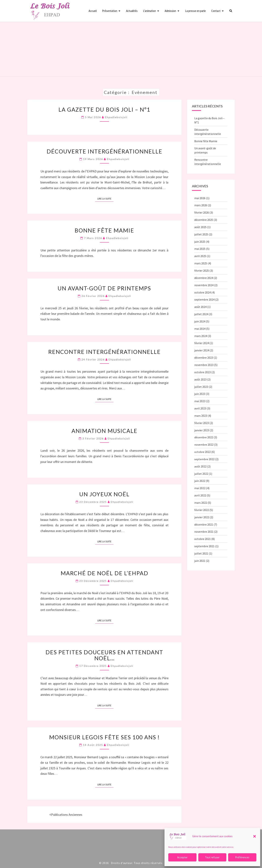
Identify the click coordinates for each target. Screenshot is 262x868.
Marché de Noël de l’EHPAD (104, 573)
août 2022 (200, 466)
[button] (255, 836)
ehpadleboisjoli (116, 117)
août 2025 (200, 227)
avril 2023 (200, 408)
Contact (216, 11)
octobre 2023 (203, 372)
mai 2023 (200, 401)
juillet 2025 (201, 234)
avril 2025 (200, 256)
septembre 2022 (204, 459)
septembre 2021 (204, 546)
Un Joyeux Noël (104, 494)
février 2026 (202, 212)
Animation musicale (104, 431)
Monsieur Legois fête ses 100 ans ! (104, 737)
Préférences (242, 857)
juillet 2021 (201, 553)
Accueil (93, 11)
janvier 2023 (202, 430)
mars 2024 (201, 336)
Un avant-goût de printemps (104, 288)
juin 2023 (200, 394)
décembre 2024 (204, 278)
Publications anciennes (66, 815)
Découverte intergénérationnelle (104, 151)
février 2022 (202, 510)
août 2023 (200, 379)
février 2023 (202, 423)
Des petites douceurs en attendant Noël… (104, 655)
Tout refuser (212, 857)
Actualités (132, 11)
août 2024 (200, 307)
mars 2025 (201, 263)
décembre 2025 (204, 220)
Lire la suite (105, 198)
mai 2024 (200, 329)
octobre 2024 (203, 292)
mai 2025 (200, 249)
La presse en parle (195, 11)
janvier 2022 (202, 517)
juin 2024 (200, 321)
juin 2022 (200, 481)
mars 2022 (201, 503)
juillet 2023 (201, 387)
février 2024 (202, 343)
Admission (170, 11)
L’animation (149, 11)
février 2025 (202, 271)
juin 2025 (200, 242)
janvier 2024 (202, 350)
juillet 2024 (201, 314)
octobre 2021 (203, 539)
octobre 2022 (203, 452)
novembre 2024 (204, 285)
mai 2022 (200, 488)
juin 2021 (200, 561)
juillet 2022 (201, 474)
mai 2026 (200, 198)
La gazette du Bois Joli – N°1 (104, 109)
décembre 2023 (204, 358)
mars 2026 (201, 205)
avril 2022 (200, 495)
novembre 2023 (204, 365)
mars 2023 (201, 416)
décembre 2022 (204, 437)
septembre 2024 (204, 299)
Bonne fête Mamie (104, 230)
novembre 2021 (204, 532)
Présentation (110, 11)
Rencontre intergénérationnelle (104, 352)
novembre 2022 (204, 445)
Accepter (182, 857)
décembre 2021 (204, 524)
